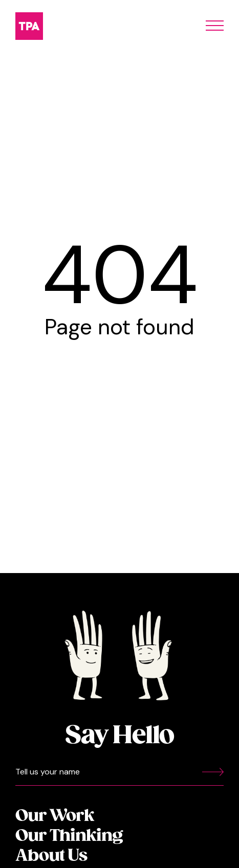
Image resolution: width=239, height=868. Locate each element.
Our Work (55, 816)
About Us (51, 856)
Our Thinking (69, 836)
